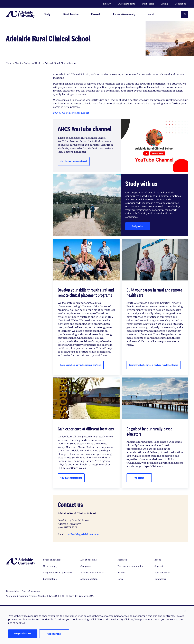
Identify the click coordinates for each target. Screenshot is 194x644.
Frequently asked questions (57, 573)
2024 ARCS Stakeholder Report (71, 113)
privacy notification (20, 619)
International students (92, 573)
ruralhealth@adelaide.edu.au (83, 534)
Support (159, 566)
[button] (185, 611)
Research (122, 560)
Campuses (86, 566)
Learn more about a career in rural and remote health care (154, 365)
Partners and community (130, 566)
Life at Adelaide (89, 560)
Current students (126, 4)
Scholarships (50, 579)
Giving (164, 4)
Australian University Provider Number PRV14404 (31, 596)
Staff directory (162, 573)
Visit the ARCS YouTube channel (74, 161)
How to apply (50, 566)
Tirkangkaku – (23, 591)
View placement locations (71, 478)
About (158, 560)
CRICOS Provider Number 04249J (77, 596)
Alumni (121, 573)
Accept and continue (23, 633)
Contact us (180, 4)
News (120, 579)
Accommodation (89, 579)
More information (54, 634)
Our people (139, 478)
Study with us (138, 226)
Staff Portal (148, 4)
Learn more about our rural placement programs (81, 365)
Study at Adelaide (52, 560)
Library (107, 4)
